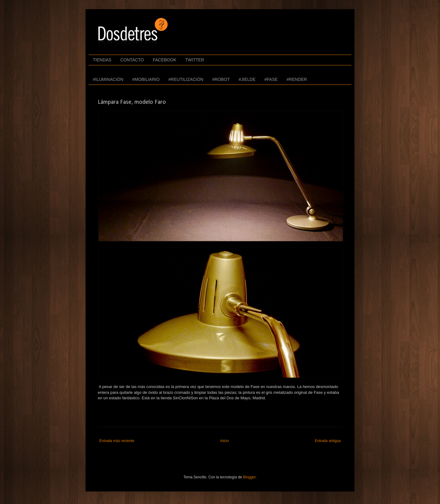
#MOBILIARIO (146, 79)
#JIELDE (247, 79)
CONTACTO (132, 60)
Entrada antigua (328, 441)
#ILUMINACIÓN (108, 79)
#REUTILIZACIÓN (186, 79)
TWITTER (195, 60)
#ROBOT (221, 79)
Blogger (249, 477)
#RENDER (297, 79)
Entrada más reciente (117, 441)
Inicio (225, 441)
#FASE (271, 79)
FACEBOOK (165, 60)
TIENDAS (102, 60)
